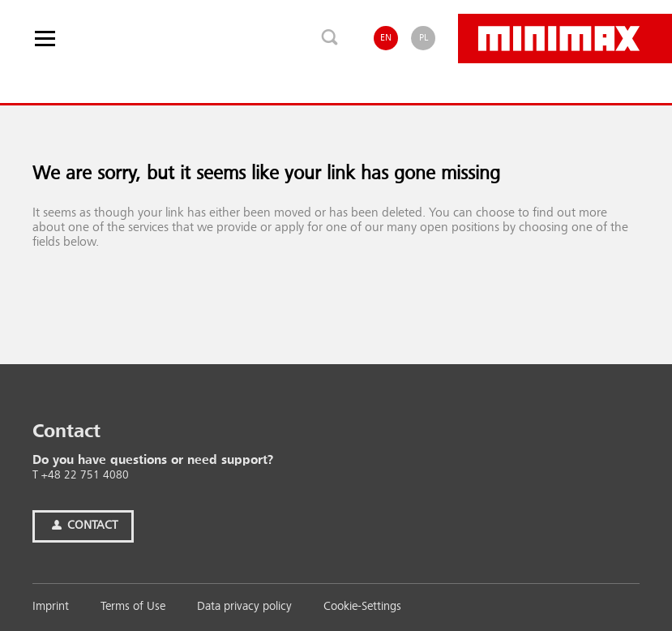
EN (386, 38)
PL (424, 38)
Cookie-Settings (362, 607)
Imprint (51, 607)
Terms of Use (133, 607)
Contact (83, 526)
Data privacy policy (244, 607)
